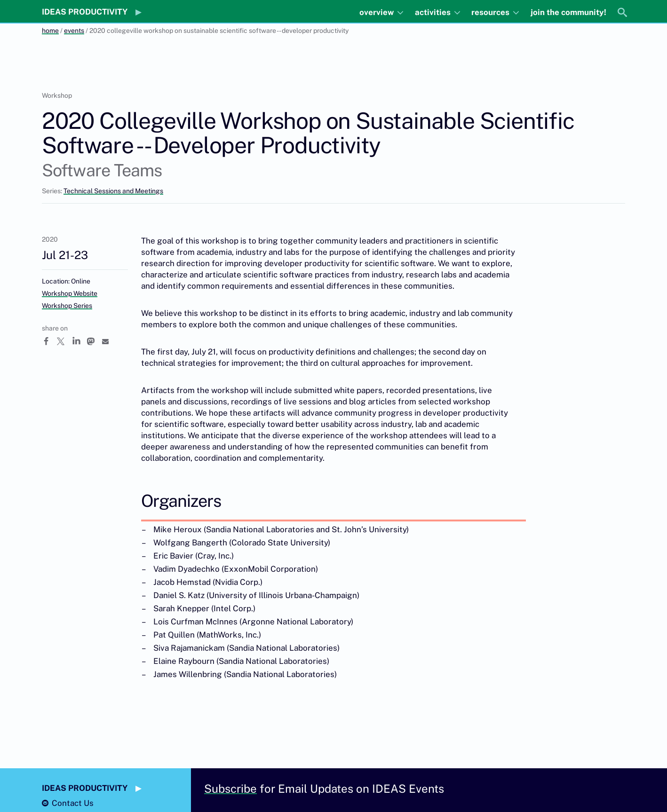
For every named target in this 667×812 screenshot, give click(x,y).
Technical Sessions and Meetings (113, 191)
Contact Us (73, 803)
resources (491, 12)
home (50, 31)
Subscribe (230, 788)
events (74, 31)
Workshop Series (67, 306)
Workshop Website (70, 293)
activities (434, 12)
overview (377, 12)
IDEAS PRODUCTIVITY (85, 12)
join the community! (568, 12)
